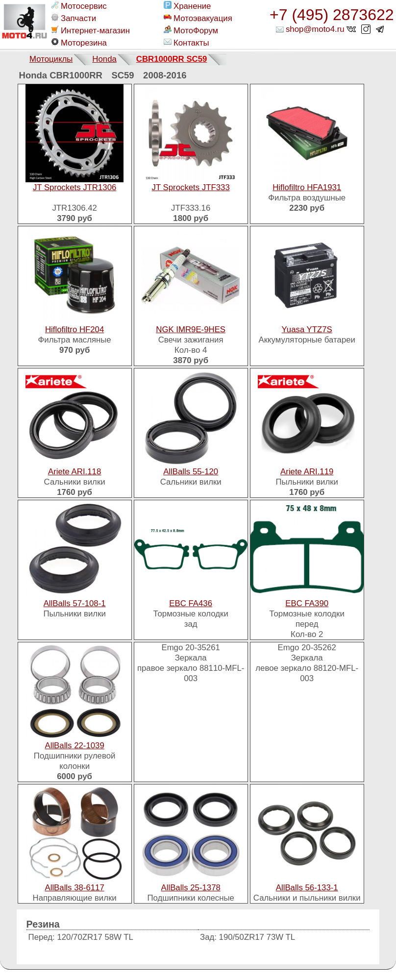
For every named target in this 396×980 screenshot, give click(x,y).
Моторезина (79, 43)
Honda (104, 59)
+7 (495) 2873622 (332, 15)
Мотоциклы (51, 59)
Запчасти (74, 18)
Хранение (187, 6)
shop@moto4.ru (315, 29)
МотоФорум (191, 30)
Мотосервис (79, 6)
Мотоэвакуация (198, 18)
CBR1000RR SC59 (172, 59)
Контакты (186, 43)
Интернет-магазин (90, 30)
